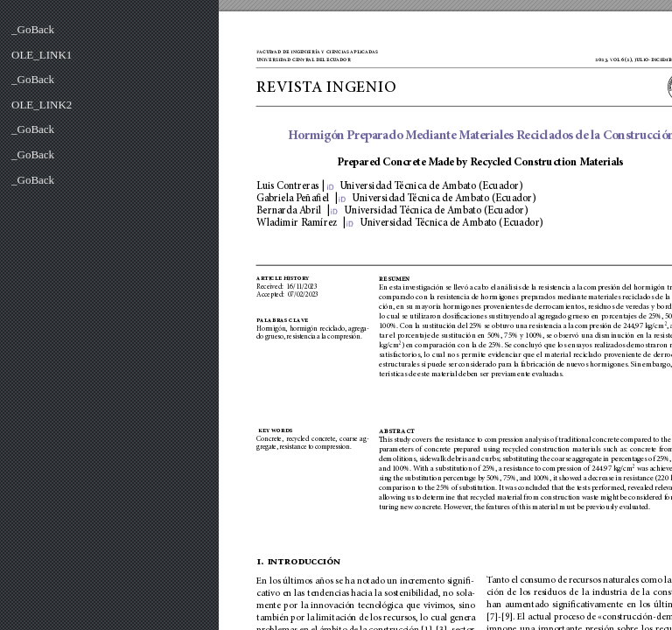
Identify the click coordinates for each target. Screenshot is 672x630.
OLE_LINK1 (42, 55)
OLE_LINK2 (42, 105)
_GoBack (33, 29)
